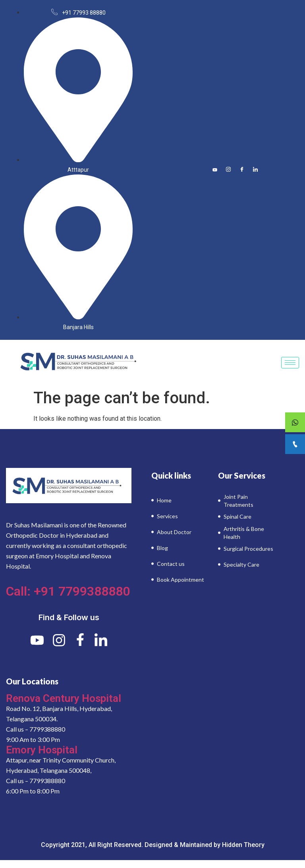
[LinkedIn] (255, 170)
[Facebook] (242, 170)
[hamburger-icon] (290, 363)
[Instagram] (228, 170)
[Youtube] (215, 170)
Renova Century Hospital (64, 698)
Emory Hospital (42, 750)
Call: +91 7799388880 (68, 591)
